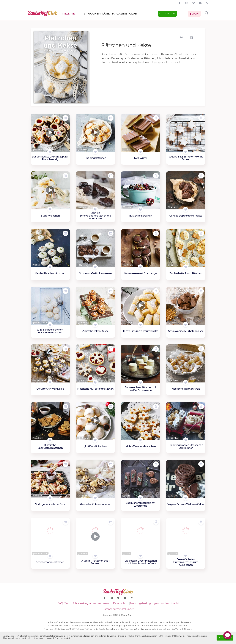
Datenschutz (121, 603)
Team (68, 603)
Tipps (81, 14)
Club (133, 14)
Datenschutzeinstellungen (119, 609)
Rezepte (69, 14)
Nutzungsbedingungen (145, 603)
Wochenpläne (99, 14)
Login (194, 14)
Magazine (120, 14)
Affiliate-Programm (84, 603)
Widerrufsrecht (170, 603)
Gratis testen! (167, 14)
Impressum (105, 603)
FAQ (60, 603)
